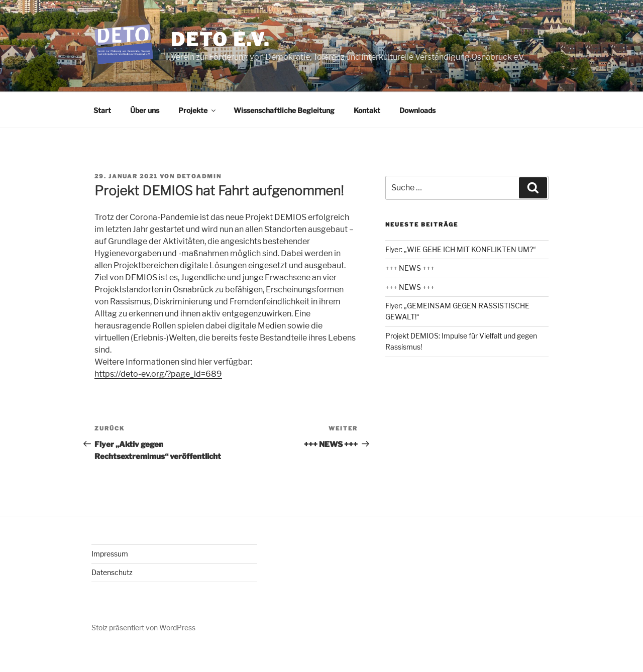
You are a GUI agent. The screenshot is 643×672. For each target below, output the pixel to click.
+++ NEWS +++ (410, 268)
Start (102, 110)
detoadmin (199, 176)
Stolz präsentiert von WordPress (143, 628)
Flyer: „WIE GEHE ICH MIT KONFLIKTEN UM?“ (461, 249)
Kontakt (367, 110)
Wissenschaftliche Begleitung (284, 110)
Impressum (110, 554)
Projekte (198, 110)
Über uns (145, 110)
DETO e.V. (221, 40)
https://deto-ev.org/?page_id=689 (158, 374)
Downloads (417, 110)
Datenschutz (112, 572)
